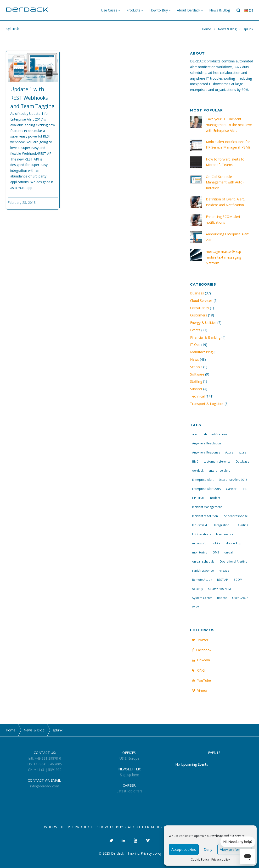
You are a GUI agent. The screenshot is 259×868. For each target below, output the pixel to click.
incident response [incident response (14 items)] (235, 516)
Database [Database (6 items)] (242, 461)
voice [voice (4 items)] (196, 607)
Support (196, 389)
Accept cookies (184, 849)
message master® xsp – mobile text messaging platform (225, 257)
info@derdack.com (45, 786)
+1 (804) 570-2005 (48, 764)
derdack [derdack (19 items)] (198, 470)
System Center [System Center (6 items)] (202, 598)
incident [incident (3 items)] (215, 498)
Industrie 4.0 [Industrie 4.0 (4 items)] (201, 525)
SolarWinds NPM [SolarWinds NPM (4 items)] (219, 589)
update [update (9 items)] (222, 598)
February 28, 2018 (22, 202)
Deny (208, 849)
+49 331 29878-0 (48, 758)
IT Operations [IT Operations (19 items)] (202, 534)
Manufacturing (201, 352)
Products (133, 10)
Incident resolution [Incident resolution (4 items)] (205, 516)
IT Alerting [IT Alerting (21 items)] (242, 525)
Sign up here (129, 775)
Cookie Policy (200, 860)
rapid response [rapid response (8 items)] (203, 570)
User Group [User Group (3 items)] (240, 598)
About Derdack (189, 10)
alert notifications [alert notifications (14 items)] (215, 434)
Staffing (196, 381)
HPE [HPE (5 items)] (244, 489)
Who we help (57, 827)
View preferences (235, 849)
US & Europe (129, 758)
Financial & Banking (205, 337)
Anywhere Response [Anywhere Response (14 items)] (206, 452)
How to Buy (159, 10)
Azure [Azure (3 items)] (229, 452)
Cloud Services (201, 301)
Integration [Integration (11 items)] (222, 525)
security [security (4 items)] (198, 589)
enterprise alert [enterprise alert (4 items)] (219, 470)
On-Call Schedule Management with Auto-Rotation (225, 182)
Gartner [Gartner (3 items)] (231, 489)
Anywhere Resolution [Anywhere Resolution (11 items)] (207, 443)
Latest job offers (129, 791)
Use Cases (109, 10)
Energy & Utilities (203, 323)
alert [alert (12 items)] (195, 434)
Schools (196, 367)
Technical (197, 396)
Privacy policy (221, 860)
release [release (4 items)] (224, 570)
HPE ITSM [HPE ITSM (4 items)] (198, 498)
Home (207, 29)
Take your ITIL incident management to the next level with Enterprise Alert (229, 125)
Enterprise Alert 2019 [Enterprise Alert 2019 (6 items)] (207, 489)
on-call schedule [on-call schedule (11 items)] (203, 561)
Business (197, 293)
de (249, 10)
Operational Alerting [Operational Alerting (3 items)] (234, 561)
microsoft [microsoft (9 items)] (199, 543)
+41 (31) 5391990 (48, 770)
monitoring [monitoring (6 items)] (200, 552)
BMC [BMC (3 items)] (195, 461)
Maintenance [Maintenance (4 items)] (225, 534)
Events (195, 330)
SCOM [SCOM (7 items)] (238, 580)
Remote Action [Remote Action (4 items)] (202, 580)
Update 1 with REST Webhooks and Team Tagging (32, 98)
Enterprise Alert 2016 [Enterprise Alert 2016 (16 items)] (233, 480)
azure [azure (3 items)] (242, 452)
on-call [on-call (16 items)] (229, 552)
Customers (199, 315)
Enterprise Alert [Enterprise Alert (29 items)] (203, 480)
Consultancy (200, 308)
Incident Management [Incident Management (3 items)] (207, 507)
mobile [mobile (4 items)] (215, 543)
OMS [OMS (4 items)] (216, 552)
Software (197, 374)
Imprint (133, 853)
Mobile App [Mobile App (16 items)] (233, 543)
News (194, 359)
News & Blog (220, 10)
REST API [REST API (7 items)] (223, 580)
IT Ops (195, 345)
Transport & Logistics (207, 404)
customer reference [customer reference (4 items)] (217, 461)
